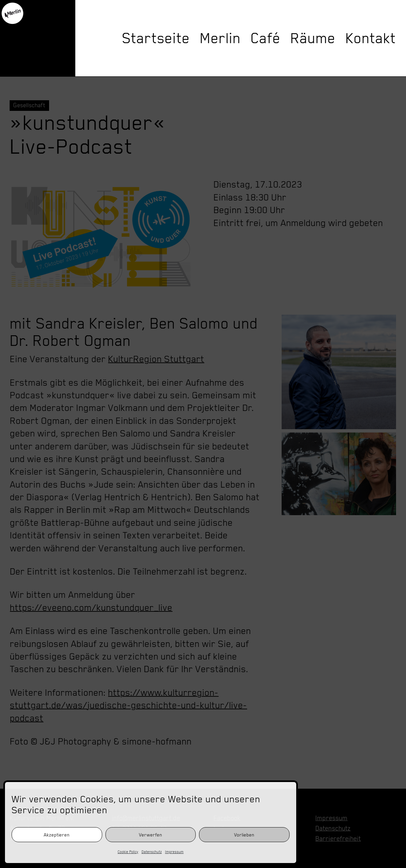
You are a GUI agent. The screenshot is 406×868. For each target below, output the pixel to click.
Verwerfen (151, 835)
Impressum (174, 852)
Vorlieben (244, 835)
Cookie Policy (128, 852)
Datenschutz (152, 852)
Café (266, 38)
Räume (313, 38)
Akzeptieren (57, 835)
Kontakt (371, 38)
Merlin (220, 38)
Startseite (156, 38)
